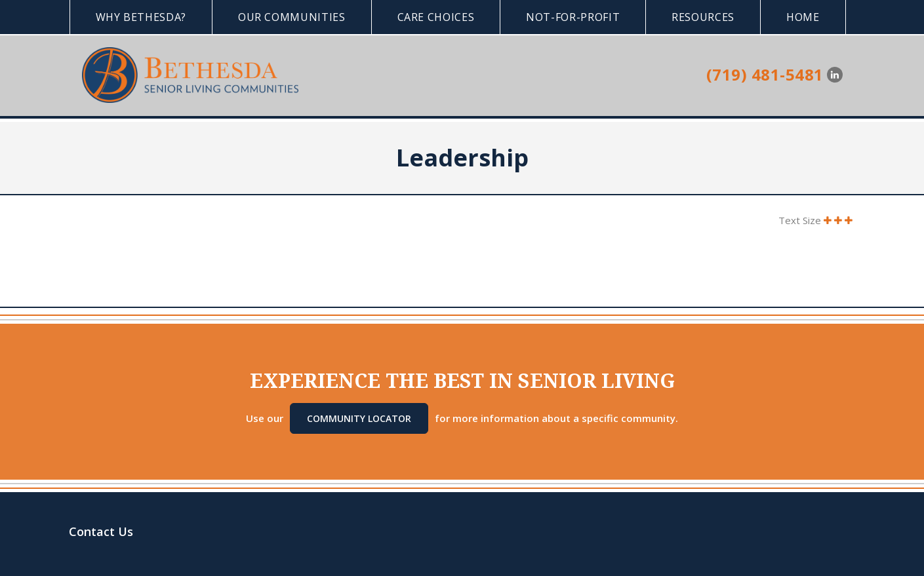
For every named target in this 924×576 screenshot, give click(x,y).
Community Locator (359, 418)
